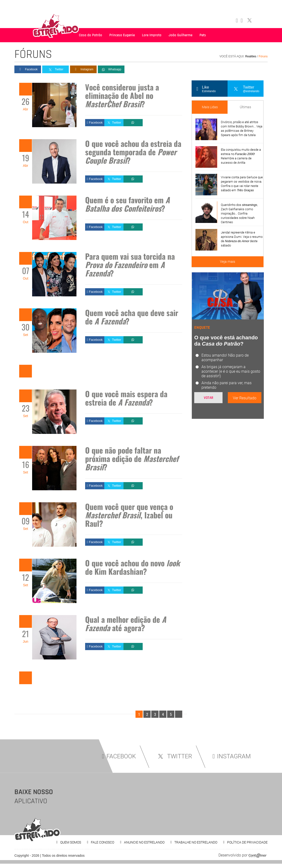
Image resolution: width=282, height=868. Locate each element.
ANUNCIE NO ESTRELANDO (144, 842)
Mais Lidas (210, 107)
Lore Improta (152, 35)
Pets (203, 35)
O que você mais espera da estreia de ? (126, 398)
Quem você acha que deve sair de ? (132, 317)
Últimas (245, 107)
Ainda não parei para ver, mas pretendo (226, 385)
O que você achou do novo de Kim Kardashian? (132, 567)
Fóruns (263, 56)
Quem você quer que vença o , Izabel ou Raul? (129, 515)
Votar (209, 398)
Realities (251, 56)
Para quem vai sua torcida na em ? (130, 265)
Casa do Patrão (91, 35)
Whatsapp (111, 70)
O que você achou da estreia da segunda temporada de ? (133, 152)
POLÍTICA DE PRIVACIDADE (247, 842)
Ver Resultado (245, 398)
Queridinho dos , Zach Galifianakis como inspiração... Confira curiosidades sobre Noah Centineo (239, 213)
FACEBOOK (119, 756)
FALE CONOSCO (103, 842)
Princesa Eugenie (122, 35)
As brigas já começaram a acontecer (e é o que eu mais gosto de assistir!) (231, 371)
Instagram (83, 69)
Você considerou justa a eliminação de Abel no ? (122, 95)
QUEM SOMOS (71, 842)
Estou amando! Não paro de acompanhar (225, 358)
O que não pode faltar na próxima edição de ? (132, 458)
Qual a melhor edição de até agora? (126, 623)
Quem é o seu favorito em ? (127, 204)
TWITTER (174, 756)
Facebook (28, 69)
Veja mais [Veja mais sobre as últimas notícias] (228, 262)
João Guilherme (180, 35)
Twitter (56, 70)
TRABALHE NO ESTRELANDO (196, 842)
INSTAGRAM (232, 756)
